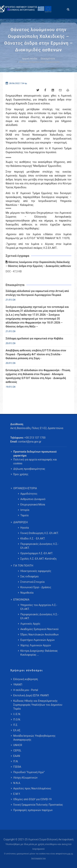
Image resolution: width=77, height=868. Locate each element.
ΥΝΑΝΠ (18, 685)
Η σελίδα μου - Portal (26, 690)
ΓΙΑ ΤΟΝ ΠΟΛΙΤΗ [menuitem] (23, 566)
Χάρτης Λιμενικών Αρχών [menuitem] (36, 645)
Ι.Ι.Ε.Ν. (17, 714)
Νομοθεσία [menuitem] (27, 593)
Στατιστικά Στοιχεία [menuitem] (32, 582)
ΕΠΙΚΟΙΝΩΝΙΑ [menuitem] (21, 600)
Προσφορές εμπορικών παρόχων (33, 810)
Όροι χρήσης (21, 474)
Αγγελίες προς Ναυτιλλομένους (32, 788)
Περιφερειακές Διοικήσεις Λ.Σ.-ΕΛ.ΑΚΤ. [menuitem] (39, 546)
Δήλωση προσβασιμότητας (29, 469)
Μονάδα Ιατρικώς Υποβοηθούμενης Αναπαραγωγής (34, 738)
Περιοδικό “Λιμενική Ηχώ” (29, 772)
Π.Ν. (16, 761)
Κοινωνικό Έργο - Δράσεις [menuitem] (36, 587)
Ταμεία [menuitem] (24, 515)
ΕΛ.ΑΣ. (17, 730)
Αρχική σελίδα (30, 59)
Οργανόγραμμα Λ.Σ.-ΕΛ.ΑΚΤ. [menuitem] (37, 553)
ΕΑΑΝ (17, 756)
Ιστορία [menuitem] (25, 510)
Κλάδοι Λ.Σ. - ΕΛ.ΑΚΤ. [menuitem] (33, 539)
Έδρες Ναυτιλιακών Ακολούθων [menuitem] (40, 635)
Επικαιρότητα (48, 59)
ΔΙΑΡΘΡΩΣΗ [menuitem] (20, 522)
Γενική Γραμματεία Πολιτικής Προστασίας (38, 805)
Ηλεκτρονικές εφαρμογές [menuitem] (36, 571)
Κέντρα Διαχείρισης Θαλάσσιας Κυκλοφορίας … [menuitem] (39, 653)
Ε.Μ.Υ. (17, 794)
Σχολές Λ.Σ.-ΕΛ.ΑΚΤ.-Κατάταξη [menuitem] (38, 559)
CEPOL (17, 751)
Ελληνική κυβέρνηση (26, 679)
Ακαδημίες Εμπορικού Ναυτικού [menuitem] (39, 629)
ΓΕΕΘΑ (17, 767)
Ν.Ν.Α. (17, 783)
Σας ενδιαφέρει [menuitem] (30, 576)
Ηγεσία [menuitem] (25, 528)
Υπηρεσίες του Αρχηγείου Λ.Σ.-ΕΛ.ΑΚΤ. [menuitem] (39, 607)
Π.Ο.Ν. (17, 720)
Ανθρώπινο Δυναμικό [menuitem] (33, 499)
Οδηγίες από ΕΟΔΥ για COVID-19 (32, 799)
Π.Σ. (16, 725)
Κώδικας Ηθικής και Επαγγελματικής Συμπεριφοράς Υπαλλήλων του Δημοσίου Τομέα (38, 705)
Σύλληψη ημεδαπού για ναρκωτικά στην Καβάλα (34, 338)
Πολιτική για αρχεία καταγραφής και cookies (35, 461)
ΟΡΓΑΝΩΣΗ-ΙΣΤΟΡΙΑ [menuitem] (25, 488)
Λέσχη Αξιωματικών (25, 778)
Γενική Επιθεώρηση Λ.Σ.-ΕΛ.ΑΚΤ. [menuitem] (40, 533)
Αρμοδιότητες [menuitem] (29, 494)
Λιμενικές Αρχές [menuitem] (30, 624)
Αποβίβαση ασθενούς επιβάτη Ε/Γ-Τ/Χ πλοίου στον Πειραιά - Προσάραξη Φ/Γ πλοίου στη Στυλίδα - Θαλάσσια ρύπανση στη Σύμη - (36, 354)
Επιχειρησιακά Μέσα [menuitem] (33, 505)
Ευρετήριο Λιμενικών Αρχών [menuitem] (37, 640)
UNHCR (18, 745)
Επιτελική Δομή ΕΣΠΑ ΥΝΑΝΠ (31, 695)
